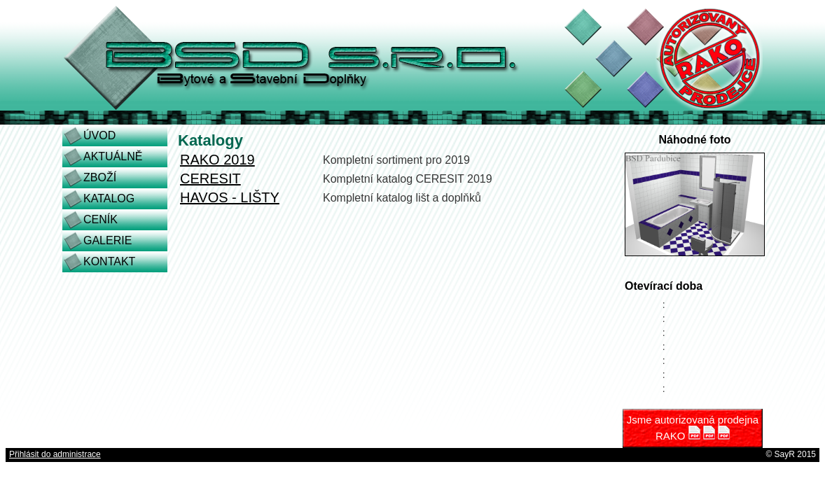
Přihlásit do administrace (55, 454)
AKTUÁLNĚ (113, 156)
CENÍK (100, 219)
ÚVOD (99, 135)
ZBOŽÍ (100, 177)
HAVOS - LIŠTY (230, 197)
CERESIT (210, 178)
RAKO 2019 (217, 160)
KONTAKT (109, 261)
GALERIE (108, 240)
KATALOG (109, 198)
